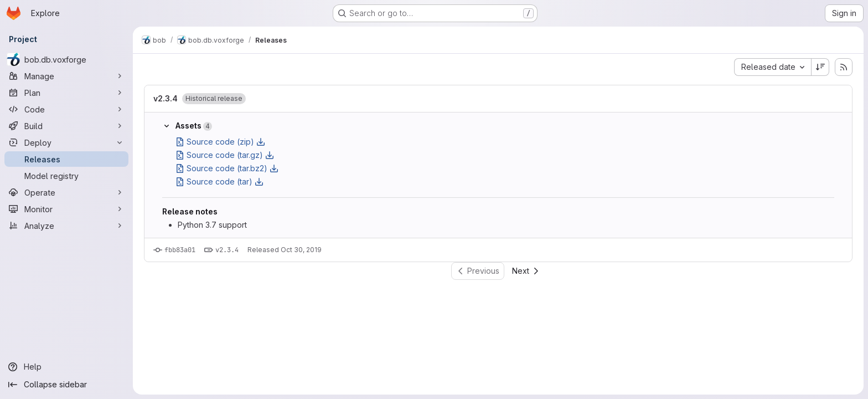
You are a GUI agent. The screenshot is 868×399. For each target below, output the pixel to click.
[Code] (66, 109)
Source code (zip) (220, 142)
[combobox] (773, 67)
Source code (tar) (219, 181)
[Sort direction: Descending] (820, 67)
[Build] (66, 126)
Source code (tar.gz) (225, 155)
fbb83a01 (180, 250)
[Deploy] (66, 142)
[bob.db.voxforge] (66, 59)
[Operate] (66, 192)
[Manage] (66, 76)
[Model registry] (66, 176)
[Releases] (66, 159)
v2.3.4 (166, 98)
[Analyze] (66, 226)
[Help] (66, 367)
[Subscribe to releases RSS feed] (844, 67)
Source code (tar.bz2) (227, 168)
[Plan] (66, 93)
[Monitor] (66, 209)
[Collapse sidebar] (66, 385)
